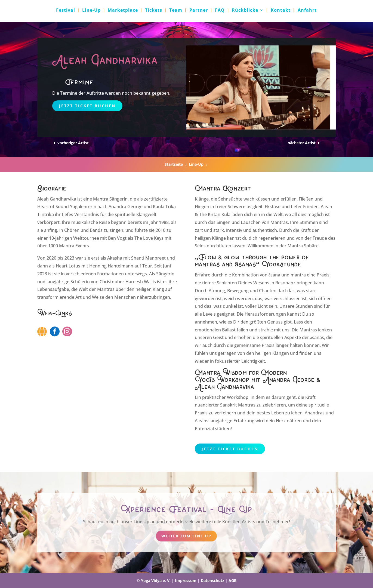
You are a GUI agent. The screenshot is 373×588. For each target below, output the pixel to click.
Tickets (154, 11)
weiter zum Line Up (186, 536)
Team (176, 11)
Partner (199, 11)
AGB (232, 581)
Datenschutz (212, 581)
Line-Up (91, 11)
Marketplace (123, 11)
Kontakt (281, 11)
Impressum (186, 581)
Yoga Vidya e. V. (156, 581)
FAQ (220, 11)
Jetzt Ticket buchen (87, 106)
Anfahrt (307, 11)
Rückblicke (245, 11)
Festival (66, 11)
